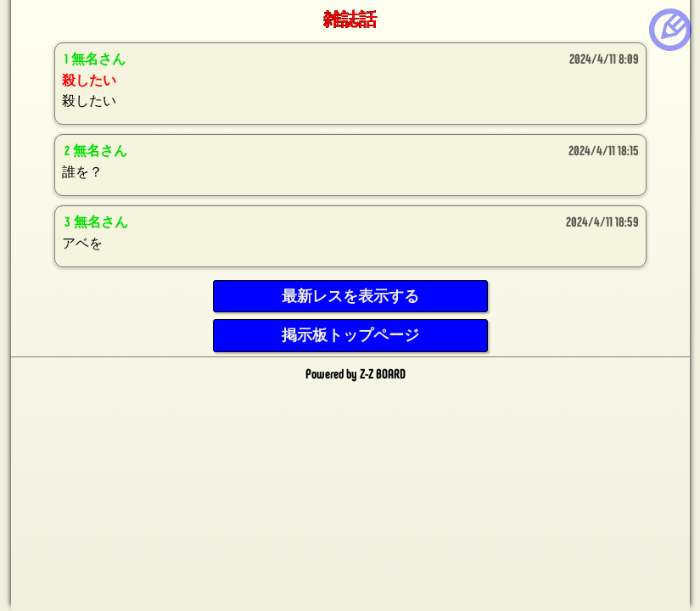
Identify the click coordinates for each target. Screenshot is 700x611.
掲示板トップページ (350, 335)
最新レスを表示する (350, 296)
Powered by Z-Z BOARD (356, 373)
